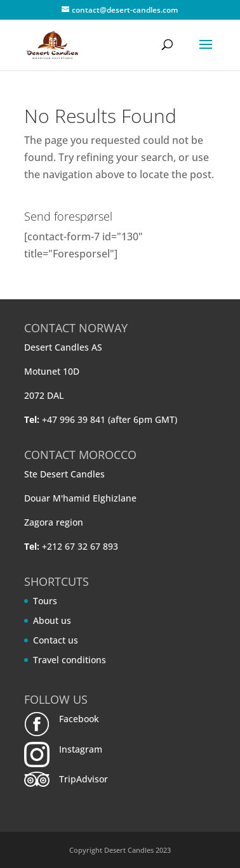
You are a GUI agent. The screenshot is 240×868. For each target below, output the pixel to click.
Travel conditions (70, 660)
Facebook (79, 719)
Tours (45, 601)
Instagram (81, 749)
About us (52, 620)
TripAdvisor (83, 779)
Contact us (56, 640)
